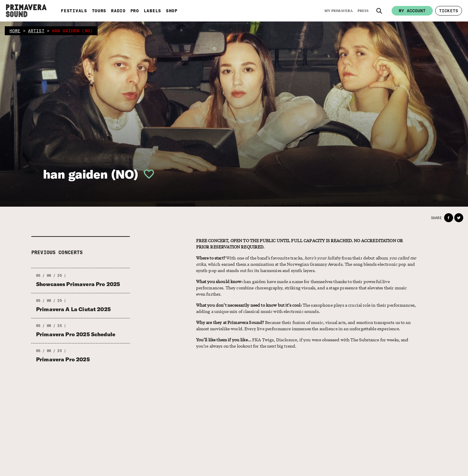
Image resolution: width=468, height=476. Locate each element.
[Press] (363, 11)
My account (412, 11)
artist (36, 31)
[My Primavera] (339, 11)
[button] (379, 11)
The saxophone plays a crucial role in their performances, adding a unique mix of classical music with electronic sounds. (306, 308)
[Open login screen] (147, 174)
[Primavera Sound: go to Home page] (26, 11)
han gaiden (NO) (91, 174)
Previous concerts (57, 252)
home (15, 31)
